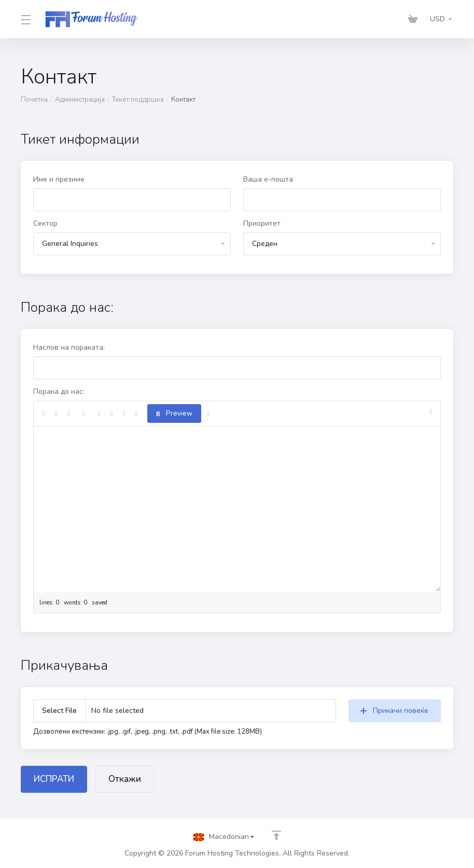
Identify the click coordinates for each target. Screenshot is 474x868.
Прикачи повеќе (394, 711)
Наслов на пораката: (69, 347)
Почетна (34, 100)
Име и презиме (59, 179)
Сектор (45, 223)
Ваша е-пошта (268, 179)
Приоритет (262, 223)
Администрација (80, 100)
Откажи (125, 779)
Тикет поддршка (138, 100)
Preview (174, 414)
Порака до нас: (59, 391)
